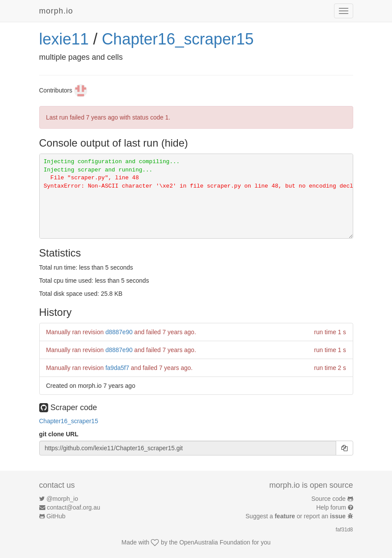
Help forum (331, 507)
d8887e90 (119, 332)
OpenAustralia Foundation (215, 542)
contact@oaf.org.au (73, 507)
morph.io (56, 11)
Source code (329, 499)
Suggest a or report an (296, 516)
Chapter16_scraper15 (178, 39)
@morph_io (62, 499)
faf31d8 (344, 530)
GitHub (56, 516)
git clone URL (59, 434)
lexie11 (64, 39)
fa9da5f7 (118, 368)
